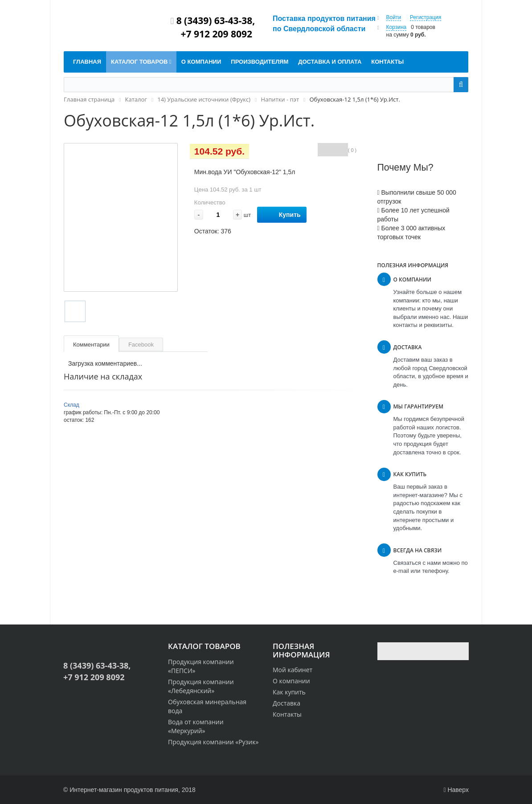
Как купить (289, 692)
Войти (394, 17)
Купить (282, 215)
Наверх (456, 790)
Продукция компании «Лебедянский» (201, 686)
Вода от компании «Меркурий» (196, 726)
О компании (291, 681)
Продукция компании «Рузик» (213, 742)
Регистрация (426, 17)
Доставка (286, 703)
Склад (72, 405)
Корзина (397, 27)
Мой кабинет (293, 670)
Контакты (287, 714)
